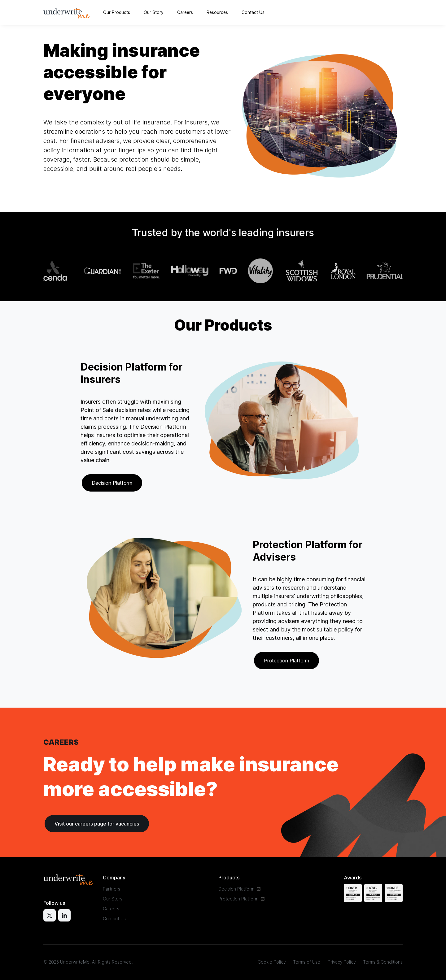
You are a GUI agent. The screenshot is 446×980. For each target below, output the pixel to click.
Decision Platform (112, 483)
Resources (217, 12)
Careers (185, 12)
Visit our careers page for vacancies (97, 824)
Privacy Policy (342, 962)
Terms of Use (307, 962)
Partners (111, 889)
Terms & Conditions (383, 962)
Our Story (154, 12)
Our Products (117, 12)
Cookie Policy (272, 962)
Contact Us (253, 12)
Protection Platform (286, 661)
